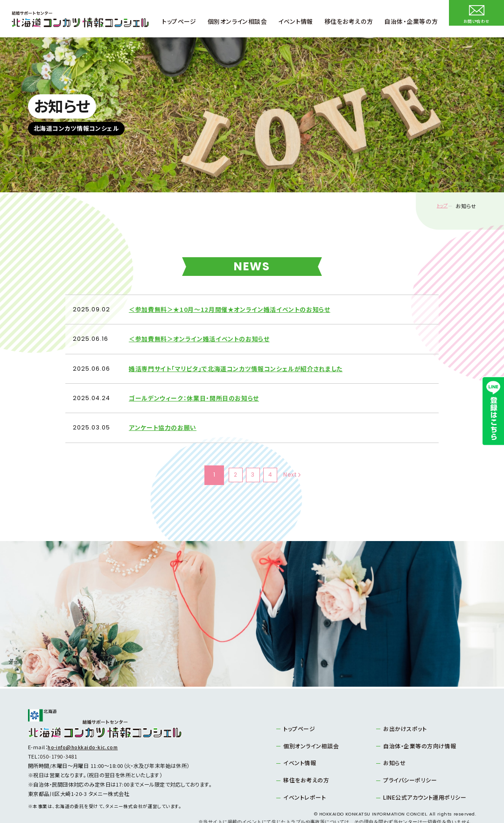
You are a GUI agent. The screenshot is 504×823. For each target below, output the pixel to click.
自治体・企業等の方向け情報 (416, 726)
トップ (438, 206)
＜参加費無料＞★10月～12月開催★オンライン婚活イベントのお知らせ (237, 307)
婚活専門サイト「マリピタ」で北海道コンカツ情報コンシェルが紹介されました (244, 359)
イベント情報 (298, 743)
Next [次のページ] (301, 456)
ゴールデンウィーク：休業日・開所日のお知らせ (199, 385)
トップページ (297, 710)
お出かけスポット (403, 710)
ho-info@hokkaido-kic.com (84, 728)
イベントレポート (302, 776)
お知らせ (393, 743)
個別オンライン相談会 (308, 726)
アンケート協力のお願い (165, 411)
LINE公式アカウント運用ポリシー (421, 776)
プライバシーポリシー (407, 760)
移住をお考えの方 (304, 760)
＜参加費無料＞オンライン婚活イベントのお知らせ (205, 334)
